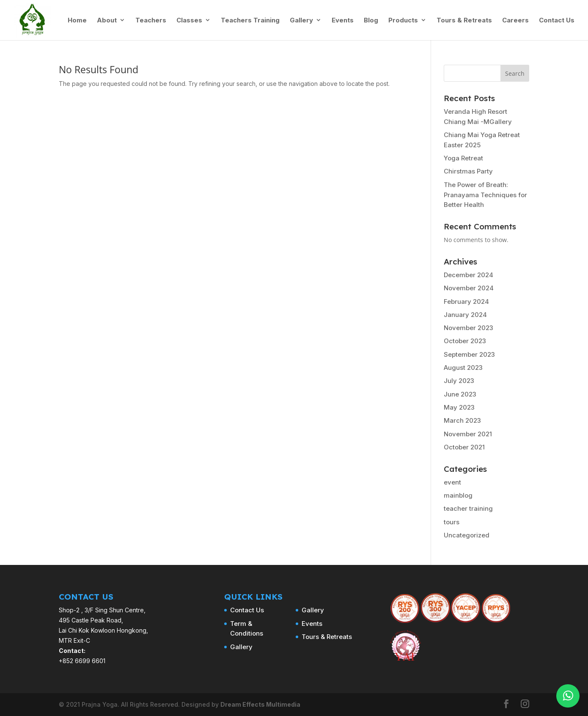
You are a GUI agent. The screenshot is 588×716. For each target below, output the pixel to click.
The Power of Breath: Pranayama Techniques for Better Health (485, 195)
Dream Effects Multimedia (260, 704)
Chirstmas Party (468, 171)
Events (343, 21)
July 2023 (459, 381)
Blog (371, 21)
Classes (189, 21)
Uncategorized (467, 535)
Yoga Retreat (463, 158)
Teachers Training (250, 21)
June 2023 (460, 394)
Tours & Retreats (464, 21)
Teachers (151, 21)
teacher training (468, 508)
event (452, 482)
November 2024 (469, 288)
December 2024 (468, 275)
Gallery (301, 21)
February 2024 (466, 302)
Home (77, 21)
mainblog (458, 495)
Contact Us (557, 21)
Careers (515, 21)
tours (452, 522)
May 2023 (459, 407)
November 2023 (468, 328)
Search (515, 73)
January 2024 (465, 315)
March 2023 (462, 420)
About (107, 21)
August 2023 (463, 368)
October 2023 (465, 341)
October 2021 (464, 447)
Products (403, 21)
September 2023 (469, 354)
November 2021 (468, 434)
